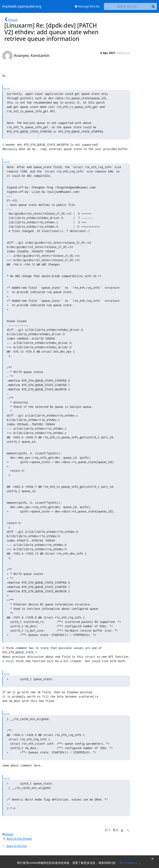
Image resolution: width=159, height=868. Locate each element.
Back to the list (14, 846)
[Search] (153, 6)
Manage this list (87, 6)
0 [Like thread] (108, 830)
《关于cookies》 (128, 863)
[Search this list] (127, 6)
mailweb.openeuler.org (22, 6)
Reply (8, 834)
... (7, 87)
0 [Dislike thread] (116, 830)
